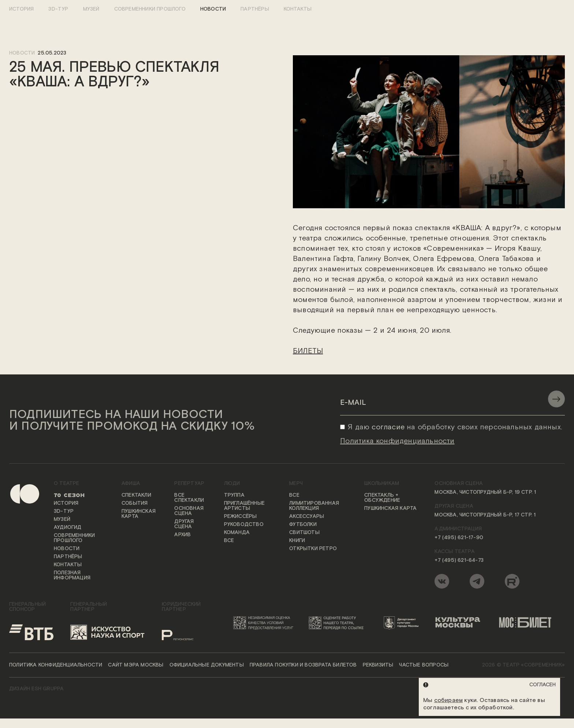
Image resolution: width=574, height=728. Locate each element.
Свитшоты (304, 533)
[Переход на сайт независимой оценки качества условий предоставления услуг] (265, 623)
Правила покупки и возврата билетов (303, 665)
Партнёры (255, 9)
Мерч (296, 484)
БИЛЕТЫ (308, 351)
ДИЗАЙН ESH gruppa (36, 689)
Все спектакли (189, 498)
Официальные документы (207, 665)
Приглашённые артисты (244, 506)
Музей (91, 9)
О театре (67, 484)
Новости (213, 9)
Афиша (131, 484)
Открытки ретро (313, 549)
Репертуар (189, 484)
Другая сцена (184, 524)
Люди (232, 484)
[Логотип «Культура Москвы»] (461, 623)
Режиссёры (241, 517)
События (135, 504)
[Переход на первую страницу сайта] (18, 537)
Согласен (543, 685)
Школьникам (382, 484)
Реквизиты (378, 665)
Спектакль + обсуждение (382, 498)
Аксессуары (307, 517)
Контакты (298, 9)
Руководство (244, 525)
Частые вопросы (424, 665)
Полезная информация (72, 576)
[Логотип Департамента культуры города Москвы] (404, 623)
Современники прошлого (150, 9)
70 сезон (69, 496)
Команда (237, 533)
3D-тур (58, 9)
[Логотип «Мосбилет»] (529, 623)
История (21, 9)
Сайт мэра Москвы (136, 665)
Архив (182, 535)
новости (22, 53)
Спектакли (136, 496)
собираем (449, 700)
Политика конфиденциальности (56, 665)
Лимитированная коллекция (314, 506)
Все (229, 541)
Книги (297, 541)
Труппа (234, 496)
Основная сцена (189, 511)
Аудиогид (68, 528)
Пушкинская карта (139, 514)
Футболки (303, 525)
